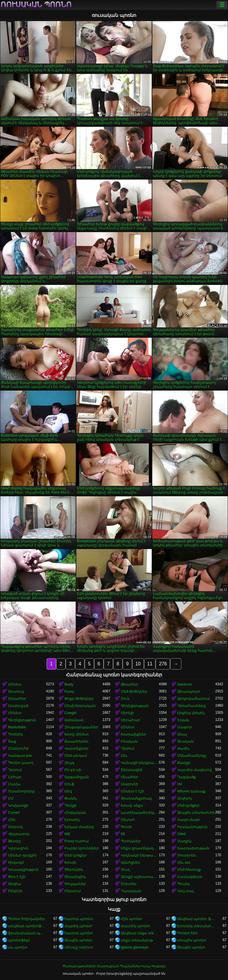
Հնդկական (75, 813)
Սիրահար (130, 720)
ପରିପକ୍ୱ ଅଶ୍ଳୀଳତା (79, 947)
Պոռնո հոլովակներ (26, 919)
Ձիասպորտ (189, 692)
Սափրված (18, 706)
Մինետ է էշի (133, 791)
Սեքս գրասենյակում (140, 848)
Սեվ (68, 791)
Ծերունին (74, 870)
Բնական (129, 741)
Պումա (184, 884)
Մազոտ (185, 727)
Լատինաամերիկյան (140, 813)
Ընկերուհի (18, 749)
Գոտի (126, 827)
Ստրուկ (15, 827)
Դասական (131, 891)
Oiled (181, 834)
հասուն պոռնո (79, 919)
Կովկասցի (18, 805)
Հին (12, 820)
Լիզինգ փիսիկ (191, 713)
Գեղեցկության (135, 706)
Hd (179, 784)
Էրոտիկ (72, 820)
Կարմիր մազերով (194, 770)
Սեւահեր (129, 777)
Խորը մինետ (77, 734)
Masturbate (17, 727)
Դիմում (128, 749)
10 (138, 664)
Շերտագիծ (132, 770)
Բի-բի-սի (73, 770)
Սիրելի (127, 713)
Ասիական (74, 720)
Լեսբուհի (130, 784)
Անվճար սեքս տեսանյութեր (140, 933)
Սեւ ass (184, 862)
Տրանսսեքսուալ (136, 798)
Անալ (182, 734)
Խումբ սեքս (132, 805)
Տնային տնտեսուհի (196, 813)
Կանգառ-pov (20, 756)
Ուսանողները (21, 791)
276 (163, 664)
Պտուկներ (131, 841)
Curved (14, 813)
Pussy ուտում (77, 841)
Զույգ (69, 763)
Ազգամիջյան (77, 777)
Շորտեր (129, 884)
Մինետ (15, 684)
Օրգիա (15, 884)
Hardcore (185, 684)
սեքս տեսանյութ (137, 940)
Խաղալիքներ (134, 734)
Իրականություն (192, 827)
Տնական (186, 741)
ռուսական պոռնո (36, 5)
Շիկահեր (17, 699)
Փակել (71, 798)
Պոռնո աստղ (21, 763)
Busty (69, 684)
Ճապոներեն (76, 741)
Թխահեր (129, 684)
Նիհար (15, 777)
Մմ (11, 798)
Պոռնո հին (187, 933)
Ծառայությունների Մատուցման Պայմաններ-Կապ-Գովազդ (114, 966)
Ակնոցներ (130, 862)
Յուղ (125, 870)
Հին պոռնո (132, 919)
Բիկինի (15, 891)
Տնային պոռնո (78, 940)
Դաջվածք (187, 777)
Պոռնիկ (15, 734)
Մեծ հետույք (189, 870)
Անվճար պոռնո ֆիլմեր (196, 919)
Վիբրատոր (19, 834)
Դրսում (15, 770)
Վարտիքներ (76, 749)
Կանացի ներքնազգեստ (140, 763)
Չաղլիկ (184, 841)
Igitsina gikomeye (135, 947)
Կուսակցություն (23, 870)
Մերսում (73, 891)
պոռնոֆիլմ (19, 940)
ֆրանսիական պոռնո (27, 933)
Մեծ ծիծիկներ (134, 692)
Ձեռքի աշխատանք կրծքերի (140, 877)
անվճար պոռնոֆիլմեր (27, 926)
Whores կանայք (191, 791)
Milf (67, 834)
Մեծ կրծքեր (188, 805)
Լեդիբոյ (185, 798)
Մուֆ (69, 784)
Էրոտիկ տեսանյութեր (196, 926)
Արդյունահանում (194, 699)
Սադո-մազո (189, 820)
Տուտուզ (16, 692)
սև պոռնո (18, 947)
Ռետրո (128, 820)
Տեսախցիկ (75, 877)
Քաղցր (184, 763)
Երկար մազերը (79, 827)
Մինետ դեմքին (22, 855)
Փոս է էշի (17, 877)
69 (123, 834)
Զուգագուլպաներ (81, 727)
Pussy (69, 692)
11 (150, 664)
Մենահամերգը (192, 756)
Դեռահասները (192, 706)
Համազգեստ (190, 877)
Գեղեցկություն (22, 720)
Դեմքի (71, 805)
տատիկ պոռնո (136, 926)
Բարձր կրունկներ (82, 848)
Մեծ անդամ (76, 756)
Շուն (125, 699)
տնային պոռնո (192, 940)
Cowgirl (70, 713)
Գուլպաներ (75, 884)
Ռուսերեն (187, 855)
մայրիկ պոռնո (78, 926)
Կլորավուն (18, 848)
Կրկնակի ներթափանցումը (140, 855)
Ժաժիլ (183, 749)
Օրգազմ (16, 862)
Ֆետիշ (14, 841)
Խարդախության (193, 848)
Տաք (12, 741)
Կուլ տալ (185, 891)
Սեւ (124, 756)
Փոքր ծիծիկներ (79, 699)
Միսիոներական (80, 706)
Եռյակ (183, 720)
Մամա (14, 784)
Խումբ (70, 862)
